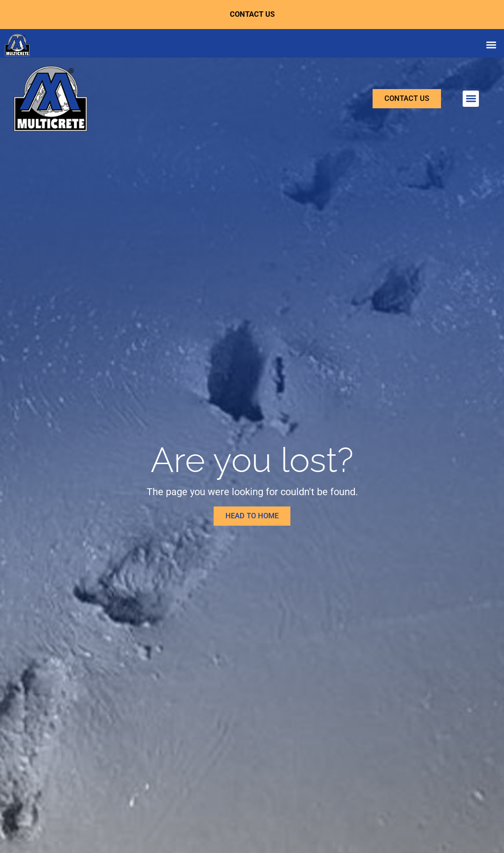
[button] (491, 45)
